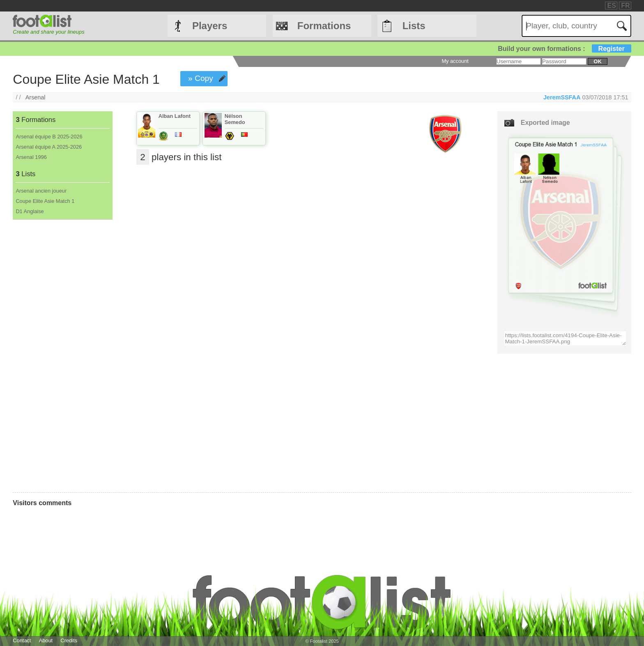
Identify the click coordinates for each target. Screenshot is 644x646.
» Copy (201, 78)
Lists (414, 26)
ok (597, 61)
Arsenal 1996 (31, 157)
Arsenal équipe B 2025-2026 (49, 137)
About (46, 640)
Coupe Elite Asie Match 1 (45, 201)
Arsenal (36, 97)
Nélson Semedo (235, 119)
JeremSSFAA (562, 97)
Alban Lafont (175, 116)
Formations (324, 26)
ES (611, 6)
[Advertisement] (62, 356)
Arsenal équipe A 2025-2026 (49, 147)
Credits (69, 640)
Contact (22, 640)
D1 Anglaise (30, 211)
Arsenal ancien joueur (41, 191)
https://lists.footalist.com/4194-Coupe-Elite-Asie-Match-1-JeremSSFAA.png (565, 338)
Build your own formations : (564, 49)
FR (625, 6)
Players (210, 26)
